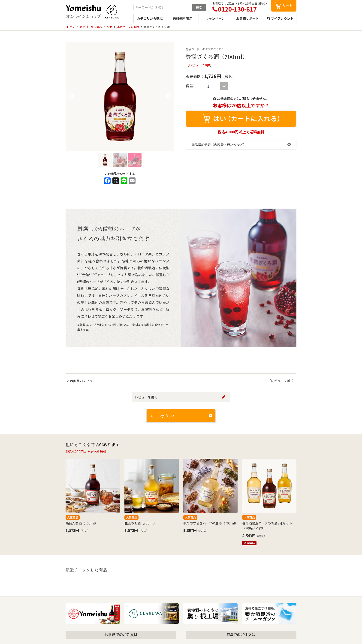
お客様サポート (247, 18)
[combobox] (163, 7)
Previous (71, 96)
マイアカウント (282, 18)
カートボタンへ (163, 416)
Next (168, 96)
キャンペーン (215, 18)
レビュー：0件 (199, 65)
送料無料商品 (182, 18)
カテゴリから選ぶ (150, 18)
